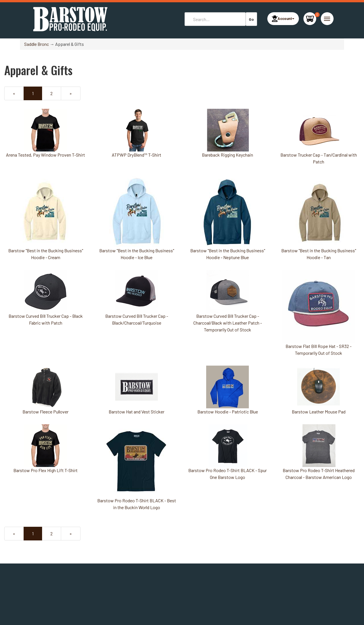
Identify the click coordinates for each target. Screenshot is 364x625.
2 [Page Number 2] (55, 93)
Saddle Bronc (37, 44)
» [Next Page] (74, 95)
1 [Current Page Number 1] (37, 95)
